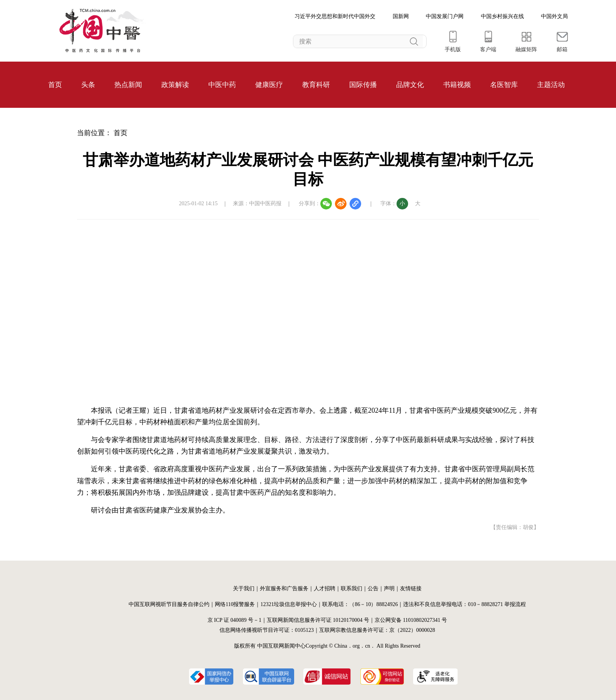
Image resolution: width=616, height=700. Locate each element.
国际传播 (363, 85)
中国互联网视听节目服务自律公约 (169, 604)
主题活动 (551, 85)
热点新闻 (128, 85)
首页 (55, 85)
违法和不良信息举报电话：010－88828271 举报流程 (465, 604)
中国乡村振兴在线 (502, 16)
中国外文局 (554, 16)
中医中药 (222, 85)
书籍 (450, 85)
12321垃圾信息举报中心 (289, 604)
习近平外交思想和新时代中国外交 (335, 16)
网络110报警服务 (235, 604)
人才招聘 (325, 589)
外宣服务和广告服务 (284, 589)
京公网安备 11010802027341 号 (411, 620)
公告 (373, 589)
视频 (464, 85)
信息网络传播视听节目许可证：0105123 (267, 630)
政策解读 (175, 85)
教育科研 (316, 85)
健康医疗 (269, 85)
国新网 (401, 16)
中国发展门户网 (445, 16)
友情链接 (411, 589)
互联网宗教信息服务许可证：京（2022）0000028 (377, 630)
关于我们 (244, 589)
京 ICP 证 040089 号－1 (234, 620)
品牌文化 (410, 85)
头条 (88, 85)
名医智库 (504, 85)
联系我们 (352, 589)
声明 (389, 589)
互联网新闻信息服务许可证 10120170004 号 (318, 620)
